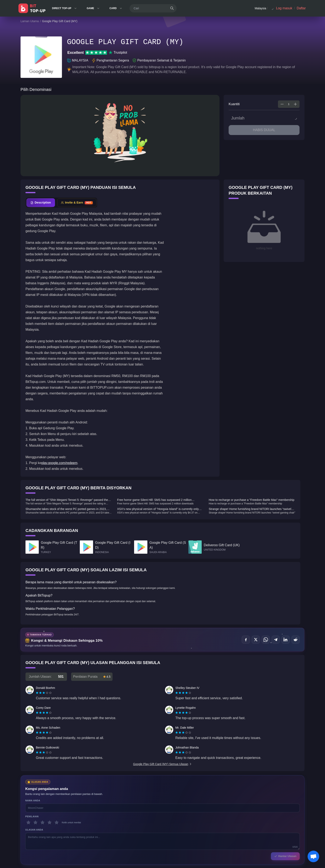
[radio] (38, 693)
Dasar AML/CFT (95, 822)
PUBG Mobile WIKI (32, 826)
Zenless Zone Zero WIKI (35, 822)
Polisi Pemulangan (96, 813)
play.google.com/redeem (59, 463)
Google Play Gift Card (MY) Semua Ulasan (162, 764)
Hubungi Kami (65, 822)
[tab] (41, 203)
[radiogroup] (44, 693)
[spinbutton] (289, 104)
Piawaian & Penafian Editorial (133, 822)
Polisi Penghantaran (97, 817)
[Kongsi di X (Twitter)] (256, 640)
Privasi (120, 817)
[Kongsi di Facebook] (246, 640)
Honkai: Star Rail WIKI (34, 817)
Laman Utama (30, 21)
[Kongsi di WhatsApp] (266, 640)
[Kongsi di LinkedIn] (286, 640)
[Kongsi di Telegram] (276, 640)
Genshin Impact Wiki (33, 813)
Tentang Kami (65, 813)
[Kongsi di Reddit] (296, 640)
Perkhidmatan (124, 813)
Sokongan (63, 817)
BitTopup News (30, 830)
